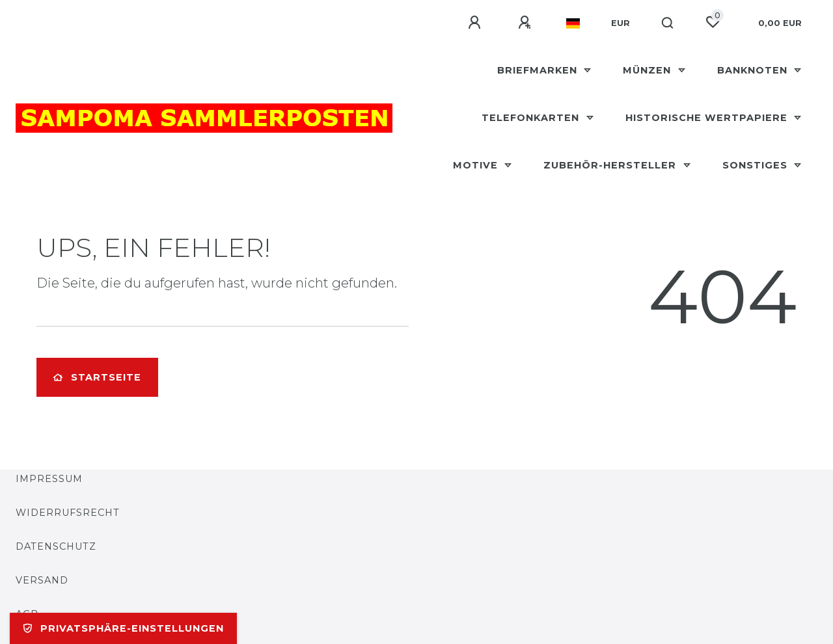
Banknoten (754, 70)
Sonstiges (757, 165)
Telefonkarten (532, 118)
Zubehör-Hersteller (611, 165)
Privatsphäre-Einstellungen (123, 628)
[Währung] (621, 23)
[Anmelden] (476, 23)
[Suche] (668, 23)
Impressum (49, 479)
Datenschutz (56, 546)
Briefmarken (539, 70)
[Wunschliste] (713, 22)
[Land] (573, 23)
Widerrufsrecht (68, 513)
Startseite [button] (97, 377)
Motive (477, 165)
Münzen (649, 70)
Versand (42, 580)
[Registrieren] (526, 23)
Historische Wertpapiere (708, 118)
